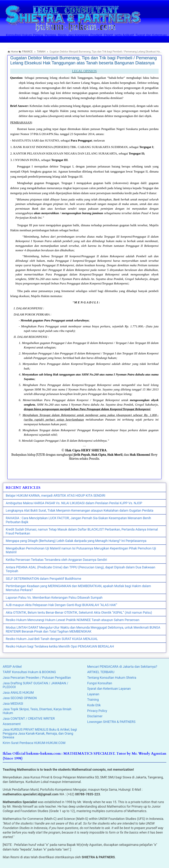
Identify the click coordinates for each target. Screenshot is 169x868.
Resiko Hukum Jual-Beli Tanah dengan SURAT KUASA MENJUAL (52, 639)
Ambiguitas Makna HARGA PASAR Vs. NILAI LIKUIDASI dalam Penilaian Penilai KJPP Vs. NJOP (74, 503)
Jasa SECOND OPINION (20, 698)
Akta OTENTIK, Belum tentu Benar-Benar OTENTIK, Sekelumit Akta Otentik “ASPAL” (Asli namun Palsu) (79, 612)
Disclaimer (95, 716)
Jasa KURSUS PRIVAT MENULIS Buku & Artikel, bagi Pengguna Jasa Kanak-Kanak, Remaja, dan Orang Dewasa (40, 733)
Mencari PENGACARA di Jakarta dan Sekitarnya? (122, 667)
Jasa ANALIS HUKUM (18, 693)
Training (93, 700)
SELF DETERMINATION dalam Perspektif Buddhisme (44, 579)
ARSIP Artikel (12, 667)
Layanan (93, 694)
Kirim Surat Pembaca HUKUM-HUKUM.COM (34, 743)
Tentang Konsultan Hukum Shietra (112, 678)
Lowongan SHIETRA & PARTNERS (111, 722)
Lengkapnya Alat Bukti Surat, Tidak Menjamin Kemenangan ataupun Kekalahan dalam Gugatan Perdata (80, 510)
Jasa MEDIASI (13, 704)
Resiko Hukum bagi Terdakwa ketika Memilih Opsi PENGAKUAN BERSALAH (60, 646)
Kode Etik (94, 705)
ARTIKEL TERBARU (101, 672)
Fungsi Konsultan (100, 683)
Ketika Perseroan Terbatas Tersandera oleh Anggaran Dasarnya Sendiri (56, 560)
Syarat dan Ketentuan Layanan (109, 689)
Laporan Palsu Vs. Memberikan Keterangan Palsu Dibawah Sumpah (54, 598)
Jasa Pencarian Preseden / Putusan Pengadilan (37, 678)
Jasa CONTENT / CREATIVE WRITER (29, 718)
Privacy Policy (97, 711)
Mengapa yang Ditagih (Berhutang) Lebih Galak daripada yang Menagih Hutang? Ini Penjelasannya (76, 541)
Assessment (12, 724)
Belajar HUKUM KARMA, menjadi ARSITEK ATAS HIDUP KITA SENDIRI (55, 495)
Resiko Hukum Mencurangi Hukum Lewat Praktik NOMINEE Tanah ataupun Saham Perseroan (73, 620)
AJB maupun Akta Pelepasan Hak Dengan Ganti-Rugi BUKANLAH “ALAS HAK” (61, 605)
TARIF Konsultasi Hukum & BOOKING (29, 672)
